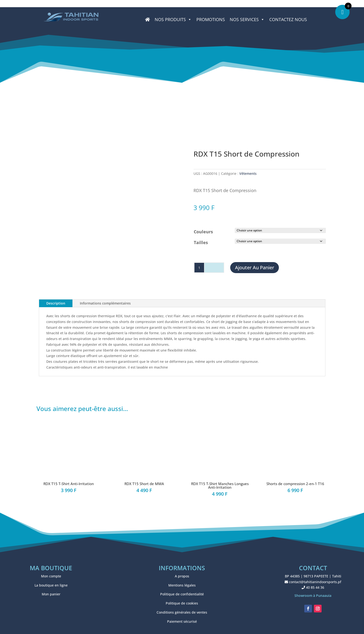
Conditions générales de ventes (182, 612)
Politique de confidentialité (182, 594)
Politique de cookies (182, 603)
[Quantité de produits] (199, 268)
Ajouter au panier (255, 267)
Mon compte (51, 576)
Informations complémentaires (105, 303)
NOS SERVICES (247, 19)
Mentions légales (182, 585)
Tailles (201, 242)
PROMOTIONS (211, 19)
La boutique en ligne (51, 585)
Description (56, 303)
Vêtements (248, 173)
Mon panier (51, 594)
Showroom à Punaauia (313, 596)
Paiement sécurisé (182, 621)
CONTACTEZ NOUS (288, 19)
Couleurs (203, 232)
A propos (182, 576)
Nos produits (173, 19)
